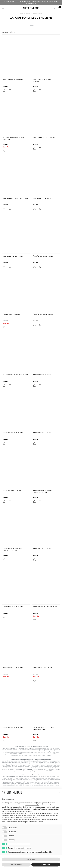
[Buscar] (54, 8)
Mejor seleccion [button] (8, 32)
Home (22, 14)
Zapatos (28, 14)
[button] (31, 26)
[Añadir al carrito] (4, 90)
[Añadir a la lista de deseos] (10, 90)
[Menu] (3, 8)
